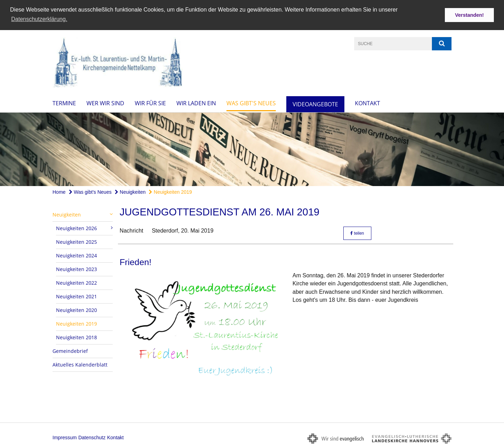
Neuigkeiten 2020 (76, 309)
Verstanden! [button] (469, 15)
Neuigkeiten (130, 191)
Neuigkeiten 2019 (170, 191)
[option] (252, 149)
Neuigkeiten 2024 (76, 255)
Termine (64, 102)
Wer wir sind (105, 102)
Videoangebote (315, 104)
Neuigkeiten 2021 (76, 296)
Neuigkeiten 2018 (76, 337)
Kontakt (367, 102)
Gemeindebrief (70, 350)
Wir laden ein (196, 102)
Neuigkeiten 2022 (76, 282)
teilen (357, 233)
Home (59, 191)
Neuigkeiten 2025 (76, 241)
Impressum (65, 437)
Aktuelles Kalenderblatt (80, 364)
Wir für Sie (150, 102)
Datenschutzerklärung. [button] (39, 19)
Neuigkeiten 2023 (76, 268)
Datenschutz (92, 437)
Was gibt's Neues (251, 102)
